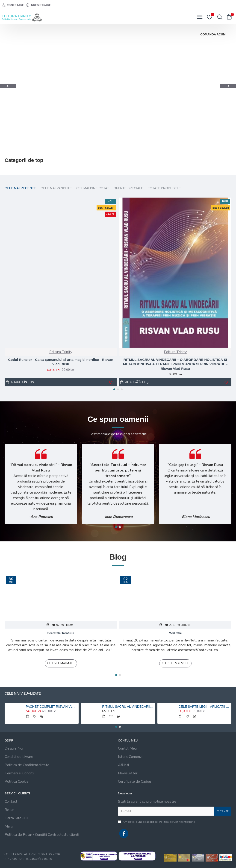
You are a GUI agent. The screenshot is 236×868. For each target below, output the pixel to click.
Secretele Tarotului (61, 633)
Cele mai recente (20, 188)
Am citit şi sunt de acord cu (157, 822)
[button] (8, 86)
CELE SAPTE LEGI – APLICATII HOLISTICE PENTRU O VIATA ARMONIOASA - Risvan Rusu (204, 707)
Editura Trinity (61, 352)
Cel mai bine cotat (93, 188)
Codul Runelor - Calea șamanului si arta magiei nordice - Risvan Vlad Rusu (61, 362)
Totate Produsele (164, 188)
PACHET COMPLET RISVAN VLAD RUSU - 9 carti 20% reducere (51, 707)
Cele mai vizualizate (23, 693)
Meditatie (175, 633)
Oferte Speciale (128, 188)
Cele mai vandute (56, 188)
